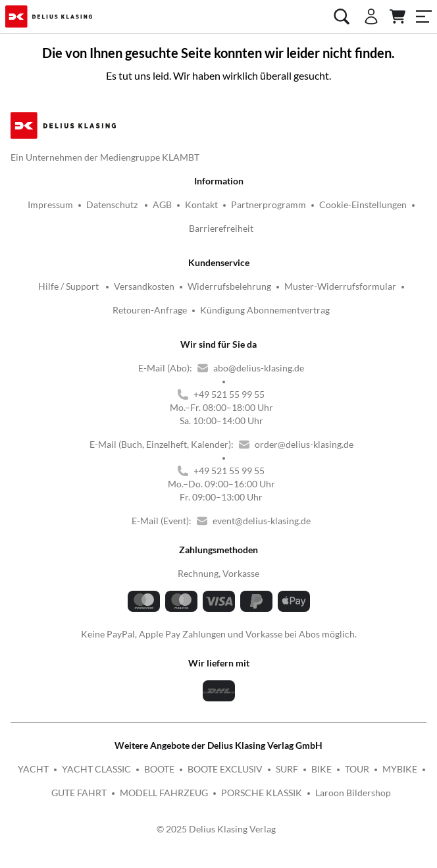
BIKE (321, 769)
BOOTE (159, 769)
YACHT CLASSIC (96, 769)
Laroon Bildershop (353, 793)
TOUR (357, 769)
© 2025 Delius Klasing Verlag (216, 829)
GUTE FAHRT (79, 793)
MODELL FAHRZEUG (164, 793)
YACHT (33, 769)
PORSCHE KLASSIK (262, 793)
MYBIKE (400, 769)
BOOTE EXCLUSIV (225, 769)
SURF (287, 769)
